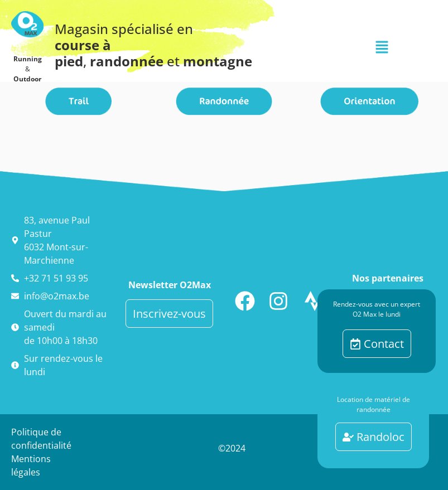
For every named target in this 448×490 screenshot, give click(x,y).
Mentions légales (31, 465)
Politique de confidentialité (41, 439)
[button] (382, 47)
